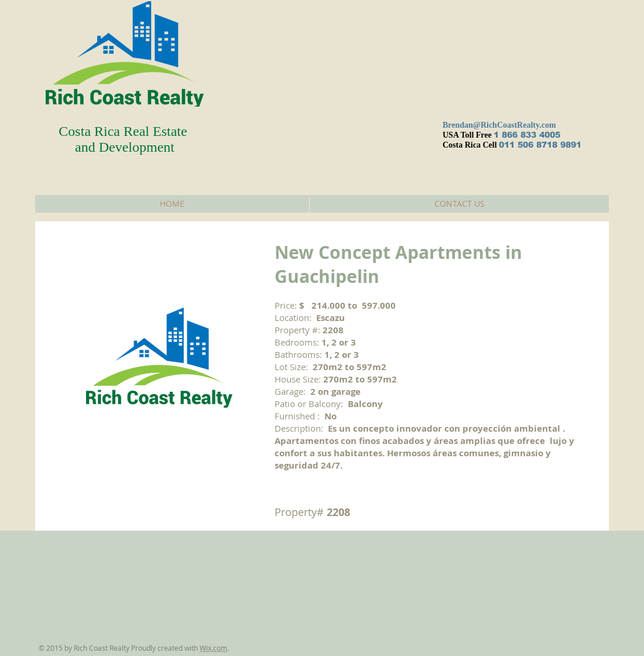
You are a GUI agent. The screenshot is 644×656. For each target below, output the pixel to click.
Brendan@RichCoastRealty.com (499, 125)
